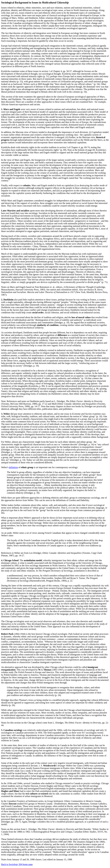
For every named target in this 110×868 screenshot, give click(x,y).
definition (13, 467)
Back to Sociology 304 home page (17, 864)
